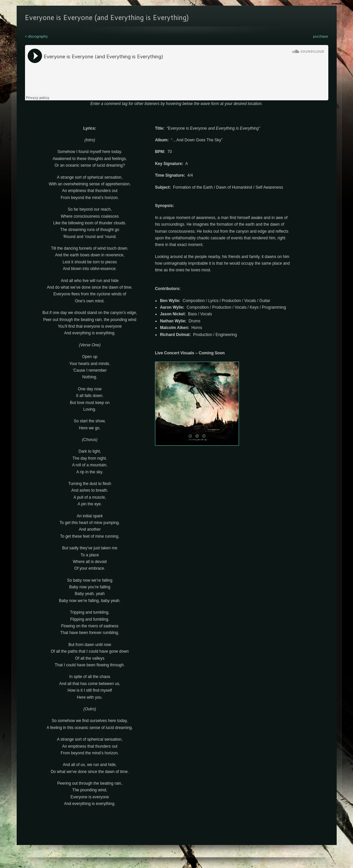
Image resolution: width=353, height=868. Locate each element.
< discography (36, 36)
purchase (320, 36)
